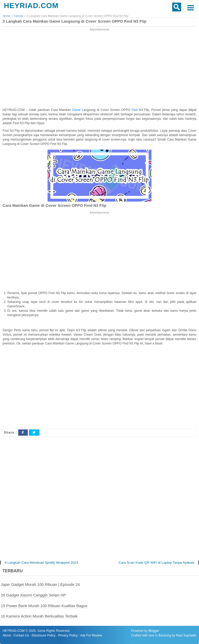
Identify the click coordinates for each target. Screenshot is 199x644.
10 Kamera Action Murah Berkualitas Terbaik (39, 616)
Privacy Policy (68, 635)
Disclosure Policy (44, 635)
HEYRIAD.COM (31, 6)
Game (77, 110)
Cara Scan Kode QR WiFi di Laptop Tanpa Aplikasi (156, 563)
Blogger (154, 631)
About (7, 635)
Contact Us (21, 635)
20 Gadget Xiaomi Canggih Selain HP (33, 595)
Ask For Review (91, 635)
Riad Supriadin (186, 635)
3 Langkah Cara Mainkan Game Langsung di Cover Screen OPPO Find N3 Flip (74, 21)
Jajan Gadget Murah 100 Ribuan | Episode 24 (40, 584)
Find (135, 110)
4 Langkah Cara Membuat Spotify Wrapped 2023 (41, 563)
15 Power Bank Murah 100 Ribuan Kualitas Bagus (44, 606)
